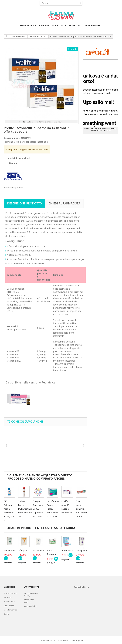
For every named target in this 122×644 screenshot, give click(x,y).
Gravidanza (75, 25)
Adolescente (59, 25)
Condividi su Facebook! (19, 158)
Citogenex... (82, 550)
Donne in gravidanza (48, 122)
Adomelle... (10, 550)
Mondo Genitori (94, 25)
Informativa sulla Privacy (31, 594)
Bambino (44, 25)
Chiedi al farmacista (64, 203)
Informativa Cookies (29, 601)
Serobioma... (40, 550)
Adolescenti (33, 122)
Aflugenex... (25, 550)
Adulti (60, 122)
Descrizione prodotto (25, 203)
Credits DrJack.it (76, 640)
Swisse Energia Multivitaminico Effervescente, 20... (25, 509)
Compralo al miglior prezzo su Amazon (27, 149)
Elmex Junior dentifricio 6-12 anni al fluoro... (81, 509)
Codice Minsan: (12, 138)
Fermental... (68, 550)
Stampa (13, 163)
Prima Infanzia (28, 25)
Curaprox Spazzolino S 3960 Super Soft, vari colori (38, 509)
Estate (7, 614)
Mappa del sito (30, 606)
